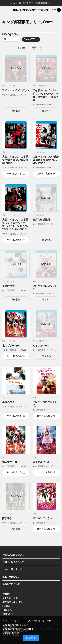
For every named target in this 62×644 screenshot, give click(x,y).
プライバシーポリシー (45, 629)
